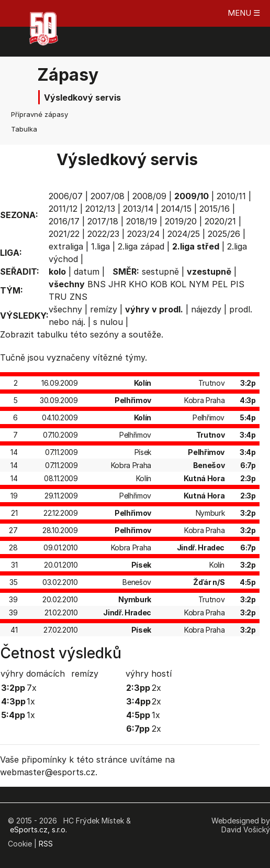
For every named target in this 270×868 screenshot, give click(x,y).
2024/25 (184, 234)
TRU (58, 297)
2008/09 (149, 196)
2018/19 (142, 221)
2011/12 (63, 209)
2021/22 (64, 234)
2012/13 (100, 209)
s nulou (108, 322)
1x (31, 701)
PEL (220, 284)
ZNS (78, 297)
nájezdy (206, 309)
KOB (159, 284)
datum (87, 272)
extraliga (66, 246)
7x (32, 688)
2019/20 (181, 221)
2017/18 (103, 221)
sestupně (160, 272)
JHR (117, 284)
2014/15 (176, 209)
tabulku (52, 334)
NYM (199, 284)
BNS (97, 284)
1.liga (100, 246)
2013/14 (138, 209)
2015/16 (215, 209)
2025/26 (224, 234)
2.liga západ (141, 246)
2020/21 (220, 221)
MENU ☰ (244, 13)
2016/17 (64, 221)
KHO (138, 284)
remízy (104, 309)
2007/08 (108, 196)
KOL (178, 284)
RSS (46, 844)
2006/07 (66, 196)
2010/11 (231, 196)
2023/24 (143, 234)
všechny (65, 309)
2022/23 (103, 234)
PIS (237, 284)
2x (156, 688)
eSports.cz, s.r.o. (38, 829)
